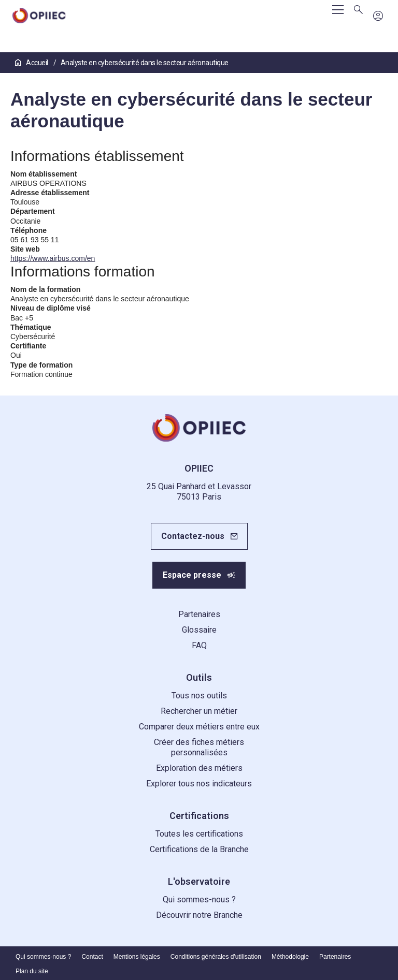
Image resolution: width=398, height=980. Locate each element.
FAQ (199, 645)
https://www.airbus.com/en (53, 258)
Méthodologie (290, 957)
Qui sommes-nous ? (199, 899)
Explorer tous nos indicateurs (199, 784)
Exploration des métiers (199, 768)
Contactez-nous (193, 536)
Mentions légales (137, 957)
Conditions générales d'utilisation (216, 957)
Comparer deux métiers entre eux (199, 727)
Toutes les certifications (199, 834)
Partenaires (199, 614)
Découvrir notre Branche (199, 915)
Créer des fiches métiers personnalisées (199, 747)
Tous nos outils (199, 696)
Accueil (32, 63)
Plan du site (32, 971)
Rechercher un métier (199, 711)
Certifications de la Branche (199, 849)
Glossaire (199, 630)
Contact (92, 957)
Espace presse (192, 575)
